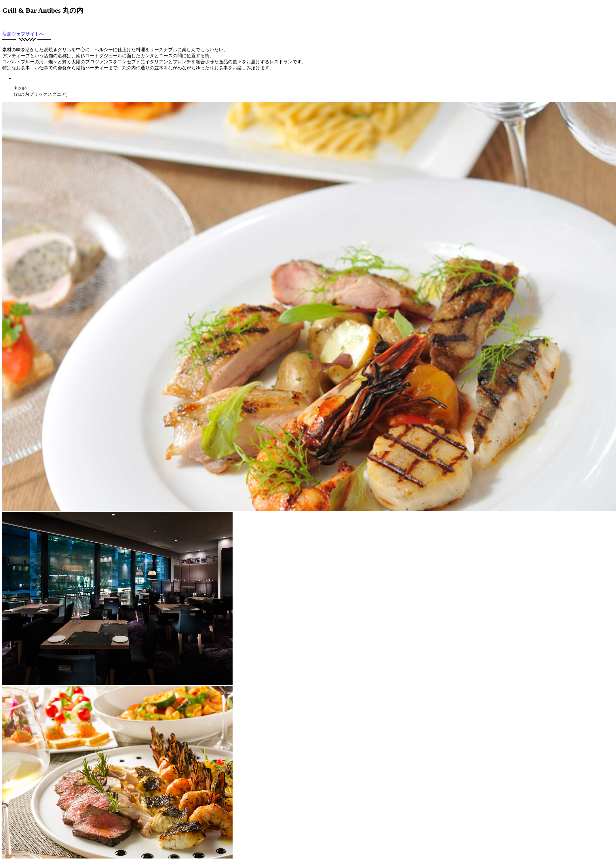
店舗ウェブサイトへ (23, 34)
